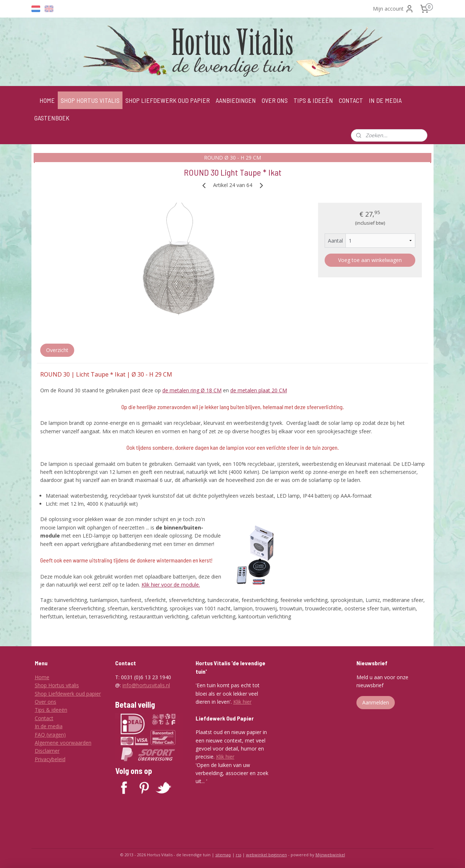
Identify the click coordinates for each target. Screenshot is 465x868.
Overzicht (57, 350)
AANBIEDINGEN (236, 100)
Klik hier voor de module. (171, 585)
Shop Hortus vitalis (57, 685)
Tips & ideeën (51, 710)
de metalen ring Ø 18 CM (192, 390)
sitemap (223, 855)
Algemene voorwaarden (63, 743)
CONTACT (351, 100)
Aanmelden (376, 702)
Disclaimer (47, 751)
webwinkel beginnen (266, 855)
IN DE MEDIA (385, 100)
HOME (47, 100)
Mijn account (393, 9)
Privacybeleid (50, 759)
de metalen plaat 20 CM (259, 390)
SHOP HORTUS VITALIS (90, 100)
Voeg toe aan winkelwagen (370, 260)
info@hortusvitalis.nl (146, 685)
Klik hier (242, 702)
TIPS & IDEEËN (313, 100)
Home (42, 677)
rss (239, 855)
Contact (44, 718)
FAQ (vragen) (50, 735)
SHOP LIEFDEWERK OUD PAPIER (168, 100)
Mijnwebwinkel (330, 855)
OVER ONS (275, 100)
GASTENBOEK (52, 118)
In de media (49, 726)
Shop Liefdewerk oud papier (68, 694)
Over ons (46, 702)
